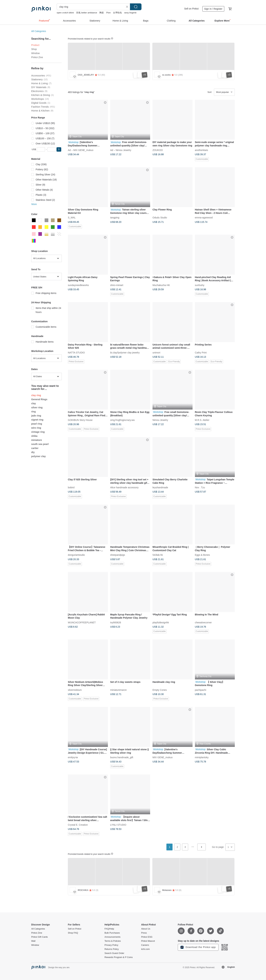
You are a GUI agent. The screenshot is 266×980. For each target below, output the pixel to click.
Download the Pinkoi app (198, 947)
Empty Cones (160, 690)
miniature (37, 440)
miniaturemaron (118, 690)
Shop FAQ (73, 933)
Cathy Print (201, 352)
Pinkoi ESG (147, 937)
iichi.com (145, 949)
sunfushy (200, 285)
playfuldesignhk (161, 622)
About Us (146, 929)
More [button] (34, 204)
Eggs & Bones (202, 555)
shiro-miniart (117, 285)
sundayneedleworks (78, 285)
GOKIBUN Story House (80, 420)
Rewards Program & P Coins (119, 957)
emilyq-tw (73, 757)
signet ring (37, 420)
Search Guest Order (114, 953)
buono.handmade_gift (122, 757)
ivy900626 (116, 622)
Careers (145, 945)
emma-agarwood (204, 218)
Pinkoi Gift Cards (40, 937)
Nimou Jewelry (123, 150)
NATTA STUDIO (76, 352)
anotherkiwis (202, 150)
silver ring (37, 407)
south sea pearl (40, 444)
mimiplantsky (202, 757)
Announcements (112, 937)
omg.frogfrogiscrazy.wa (122, 420)
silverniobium (75, 690)
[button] (59, 149)
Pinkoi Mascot (148, 941)
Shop (34, 49)
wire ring (36, 428)
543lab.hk (158, 555)
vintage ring (38, 432)
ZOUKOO (158, 150)
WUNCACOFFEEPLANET (82, 622)
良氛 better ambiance (87, 13)
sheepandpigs (118, 555)
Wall (33, 941)
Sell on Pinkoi (191, 9)
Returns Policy (112, 949)
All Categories (39, 31)
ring (33, 412)
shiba (34, 436)
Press (144, 933)
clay (34, 403)
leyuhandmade (160, 487)
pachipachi (201, 690)
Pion (108, 13)
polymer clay (39, 456)
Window (35, 53)
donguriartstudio (76, 555)
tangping (115, 218)
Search (136, 7)
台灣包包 (117, 13)
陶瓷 (102, 13)
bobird (71, 487)
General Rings (39, 399)
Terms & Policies (113, 941)
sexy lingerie (130, 13)
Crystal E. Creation (78, 825)
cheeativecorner (203, 622)
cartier (35, 448)
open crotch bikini (65, 13)
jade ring (36, 416)
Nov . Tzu (200, 487)
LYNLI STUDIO (118, 825)
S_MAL (72, 218)
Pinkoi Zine (37, 57)
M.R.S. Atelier (202, 420)
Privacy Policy (111, 945)
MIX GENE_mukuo (83, 150)
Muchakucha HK (161, 285)
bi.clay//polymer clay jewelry (125, 352)
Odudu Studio (160, 218)
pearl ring (37, 424)
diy (33, 452)
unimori (156, 352)
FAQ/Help (109, 929)
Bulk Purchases (112, 933)
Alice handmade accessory (124, 487)
